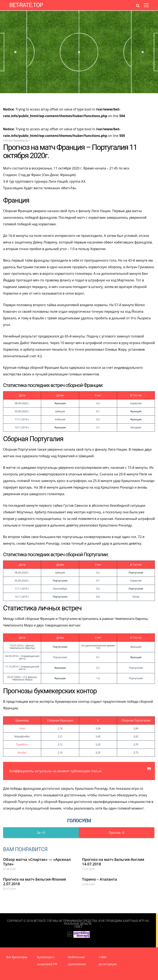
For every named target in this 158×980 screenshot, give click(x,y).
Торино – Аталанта (100, 879)
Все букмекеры (17, 957)
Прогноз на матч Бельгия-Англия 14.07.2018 (113, 862)
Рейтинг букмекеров (15, 140)
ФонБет (22, 753)
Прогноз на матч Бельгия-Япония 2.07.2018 (34, 881)
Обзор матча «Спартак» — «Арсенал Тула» (37, 862)
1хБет (22, 728)
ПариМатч (22, 744)
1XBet (78, 927)
